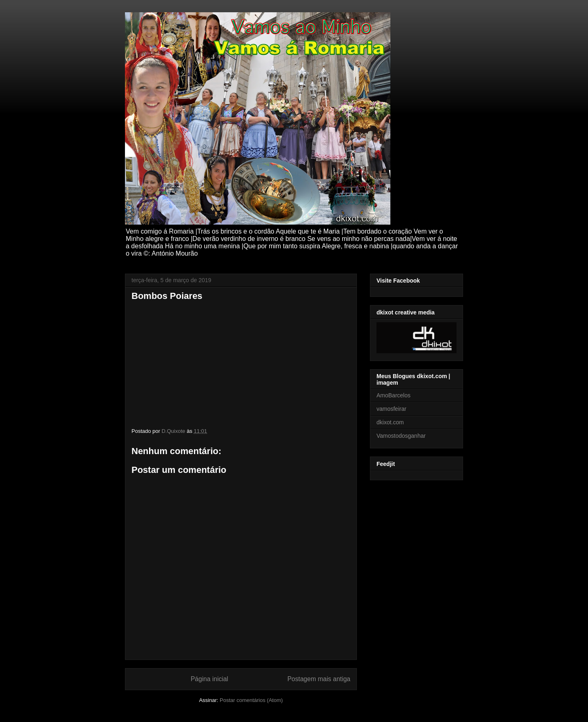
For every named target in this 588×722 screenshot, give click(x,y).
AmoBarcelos (393, 395)
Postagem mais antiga (319, 679)
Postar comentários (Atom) (251, 700)
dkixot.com (390, 422)
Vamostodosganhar (401, 436)
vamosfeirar (391, 409)
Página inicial (209, 679)
